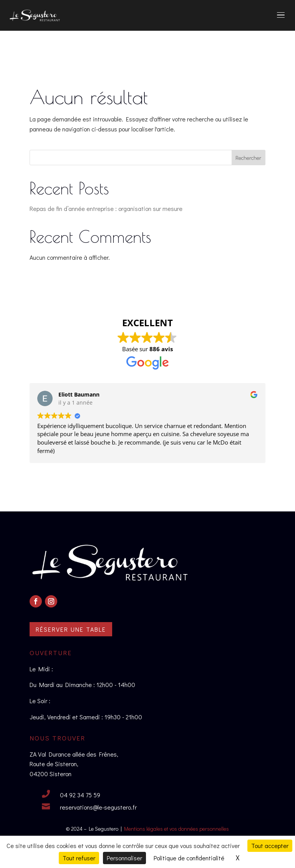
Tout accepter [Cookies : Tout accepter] (270, 846)
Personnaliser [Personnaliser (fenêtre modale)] (124, 858)
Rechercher (248, 158)
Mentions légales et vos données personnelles (177, 829)
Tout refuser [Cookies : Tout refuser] (79, 858)
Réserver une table (71, 629)
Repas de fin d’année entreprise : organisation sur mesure (106, 208)
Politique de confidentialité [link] (189, 858)
